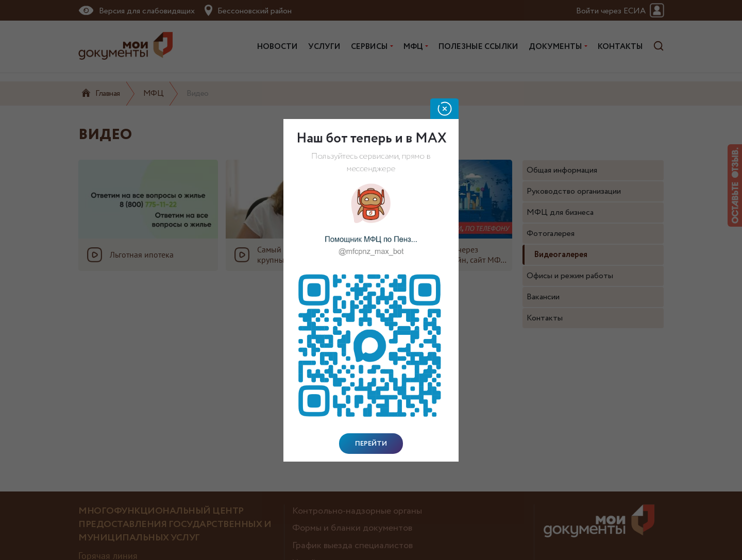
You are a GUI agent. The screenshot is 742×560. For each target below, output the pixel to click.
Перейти (371, 444)
